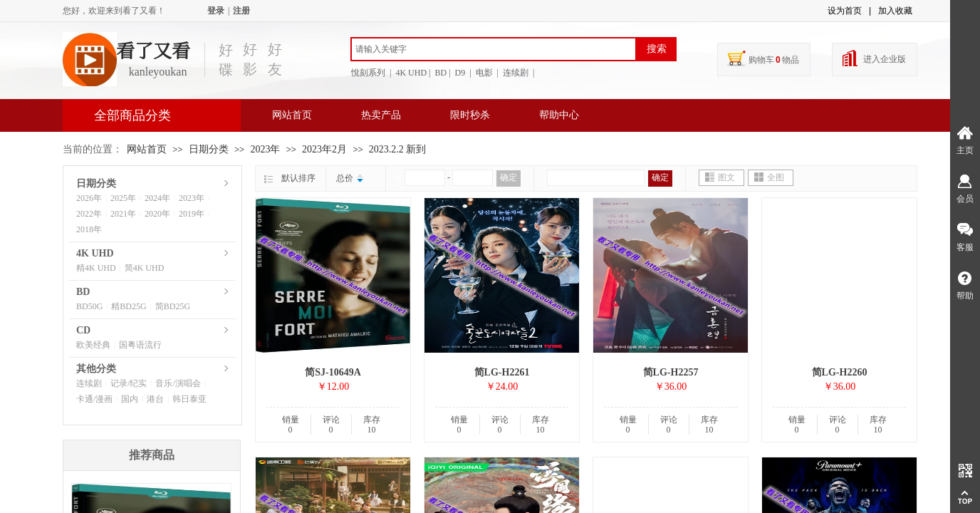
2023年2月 (324, 149)
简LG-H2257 (671, 372)
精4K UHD (96, 268)
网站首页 (292, 115)
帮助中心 (559, 115)
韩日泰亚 (189, 399)
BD (83, 292)
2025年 (123, 198)
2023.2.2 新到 (398, 149)
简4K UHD (145, 268)
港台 (155, 399)
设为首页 (845, 11)
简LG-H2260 (840, 372)
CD (83, 330)
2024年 (157, 198)
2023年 (265, 149)
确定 (509, 177)
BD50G (89, 306)
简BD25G (173, 306)
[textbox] (494, 49)
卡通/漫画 (94, 399)
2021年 (123, 214)
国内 (130, 399)
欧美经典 (93, 345)
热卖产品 (381, 115)
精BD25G (129, 306)
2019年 (192, 214)
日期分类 (209, 149)
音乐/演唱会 (178, 383)
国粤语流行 (140, 345)
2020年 (157, 214)
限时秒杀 (470, 115)
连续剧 (89, 383)
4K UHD (95, 253)
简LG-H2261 (502, 372)
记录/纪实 (129, 383)
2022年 (89, 214)
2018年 (89, 229)
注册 (241, 11)
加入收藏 (895, 11)
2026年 (89, 198)
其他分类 (96, 369)
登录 (216, 11)
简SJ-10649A (333, 372)
